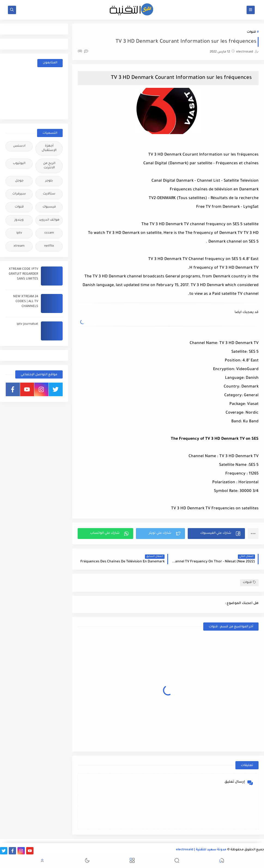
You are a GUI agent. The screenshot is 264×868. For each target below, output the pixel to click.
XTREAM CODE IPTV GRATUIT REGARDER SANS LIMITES (23, 274)
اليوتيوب (19, 164)
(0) (83, 52)
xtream (19, 246)
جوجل (19, 181)
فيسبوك (49, 207)
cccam (49, 233)
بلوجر (49, 181)
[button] (216, 534)
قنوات (251, 32)
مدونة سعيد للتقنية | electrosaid (201, 850)
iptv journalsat (27, 324)
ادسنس (19, 146)
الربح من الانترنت (49, 166)
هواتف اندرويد (49, 220)
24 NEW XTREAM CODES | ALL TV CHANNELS (26, 302)
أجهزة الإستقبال (49, 148)
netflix (49, 246)
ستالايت (49, 194)
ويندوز (19, 220)
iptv (19, 233)
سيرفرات (19, 194)
